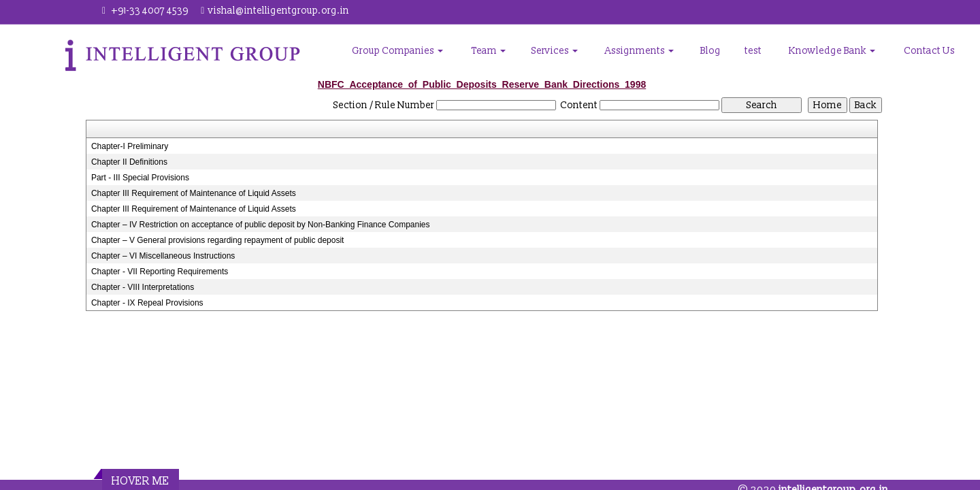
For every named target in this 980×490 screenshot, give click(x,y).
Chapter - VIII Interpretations (143, 287)
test (753, 51)
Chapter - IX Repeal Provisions (147, 303)
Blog (710, 51)
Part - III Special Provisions (140, 178)
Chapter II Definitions (129, 162)
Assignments (639, 51)
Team (489, 51)
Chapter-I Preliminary (130, 146)
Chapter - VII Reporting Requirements (160, 272)
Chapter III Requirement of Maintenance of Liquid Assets (194, 193)
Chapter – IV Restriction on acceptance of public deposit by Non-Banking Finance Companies (261, 225)
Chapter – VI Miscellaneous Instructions (163, 256)
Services (555, 51)
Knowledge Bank (832, 51)
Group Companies (397, 51)
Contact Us (929, 51)
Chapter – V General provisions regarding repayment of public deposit (218, 240)
